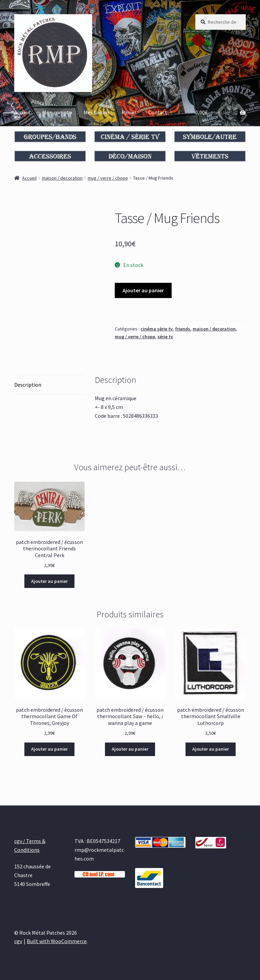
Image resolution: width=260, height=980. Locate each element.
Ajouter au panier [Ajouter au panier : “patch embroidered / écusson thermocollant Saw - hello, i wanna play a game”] (130, 749)
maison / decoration (62, 178)
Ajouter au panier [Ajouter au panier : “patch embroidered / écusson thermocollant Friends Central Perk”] (49, 581)
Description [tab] (28, 385)
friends (183, 329)
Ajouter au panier (143, 290)
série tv (165, 337)
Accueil (22, 112)
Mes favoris (97, 112)
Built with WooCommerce (57, 941)
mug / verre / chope (108, 178)
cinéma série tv (157, 329)
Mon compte (57, 112)
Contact (158, 112)
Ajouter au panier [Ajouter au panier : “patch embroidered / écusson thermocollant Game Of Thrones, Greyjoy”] (49, 749)
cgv (18, 941)
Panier (129, 112)
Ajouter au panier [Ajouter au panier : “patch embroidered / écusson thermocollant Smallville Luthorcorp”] (211, 749)
